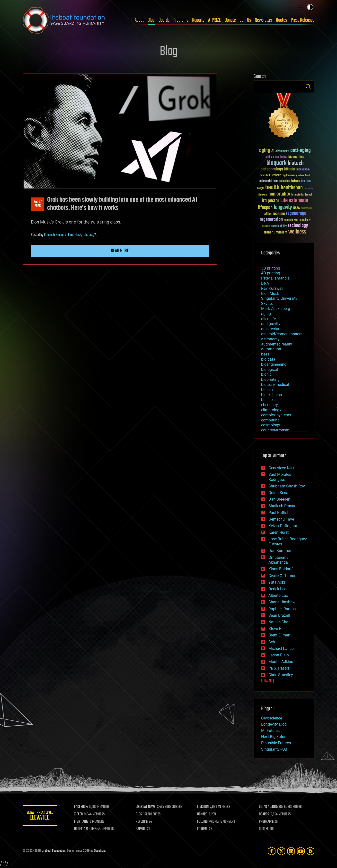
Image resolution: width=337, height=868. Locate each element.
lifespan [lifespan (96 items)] (265, 208)
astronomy (270, 339)
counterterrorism (275, 430)
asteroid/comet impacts (282, 334)
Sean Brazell (279, 615)
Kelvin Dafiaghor (283, 526)
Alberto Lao (278, 595)
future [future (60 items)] (295, 181)
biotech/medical (275, 385)
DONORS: (203, 814)
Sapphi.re (100, 851)
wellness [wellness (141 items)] (297, 232)
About (139, 20)
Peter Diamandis (275, 278)
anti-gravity (271, 324)
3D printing (271, 268)
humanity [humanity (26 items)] (308, 189)
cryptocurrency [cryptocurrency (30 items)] (289, 176)
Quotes (281, 20)
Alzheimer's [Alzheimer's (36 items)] (282, 151)
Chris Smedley (281, 675)
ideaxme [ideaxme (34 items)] (263, 195)
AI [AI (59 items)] (273, 151)
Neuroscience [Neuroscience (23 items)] (307, 209)
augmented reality (277, 344)
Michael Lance (281, 649)
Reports (198, 20)
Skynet (267, 303)
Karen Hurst (279, 532)
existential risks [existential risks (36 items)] (269, 181)
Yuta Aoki (277, 582)
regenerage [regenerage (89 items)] (296, 214)
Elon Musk (75, 235)
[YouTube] (301, 851)
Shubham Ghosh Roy (287, 486)
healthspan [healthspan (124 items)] (292, 188)
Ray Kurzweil (272, 288)
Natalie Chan (279, 622)
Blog (151, 20)
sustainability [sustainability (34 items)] (279, 226)
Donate (230, 20)
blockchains (271, 395)
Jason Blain (279, 655)
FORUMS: (203, 829)
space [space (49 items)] (266, 226)
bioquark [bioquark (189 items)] (276, 163)
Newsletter (263, 20)
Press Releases (303, 20)
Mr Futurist (270, 731)
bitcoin (267, 390)
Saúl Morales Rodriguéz (280, 477)
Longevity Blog (274, 724)
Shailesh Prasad (54, 235)
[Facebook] (272, 851)
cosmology (271, 425)
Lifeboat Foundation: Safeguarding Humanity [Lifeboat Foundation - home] (64, 20)
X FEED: (79, 814)
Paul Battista (279, 513)
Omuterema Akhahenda (279, 560)
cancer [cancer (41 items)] (276, 176)
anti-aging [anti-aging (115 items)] (301, 151)
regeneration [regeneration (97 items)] (271, 219)
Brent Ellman (279, 635)
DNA (265, 283)
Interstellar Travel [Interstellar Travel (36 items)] (302, 195)
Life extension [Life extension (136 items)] (294, 201)
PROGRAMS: (266, 822)
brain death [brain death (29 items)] (266, 176)
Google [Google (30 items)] (261, 189)
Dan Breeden (279, 499)
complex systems (276, 415)
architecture (271, 329)
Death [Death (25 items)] (308, 176)
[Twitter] (281, 851)
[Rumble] (310, 851)
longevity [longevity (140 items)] (283, 207)
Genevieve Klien (282, 468)
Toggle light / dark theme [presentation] (310, 7)
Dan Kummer (280, 551)
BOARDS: (264, 814)
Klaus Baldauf (281, 569)
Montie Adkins (281, 662)
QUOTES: (264, 829)
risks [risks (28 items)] (296, 220)
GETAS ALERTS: (268, 807)
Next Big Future (274, 737)
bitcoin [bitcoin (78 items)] (290, 169)
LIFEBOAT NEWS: (146, 807)
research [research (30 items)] (288, 220)
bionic (266, 374)
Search (308, 86)
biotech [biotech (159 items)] (296, 163)
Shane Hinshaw (282, 602)
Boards (164, 20)
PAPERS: (141, 829)
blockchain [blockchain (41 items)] (303, 170)
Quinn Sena (278, 493)
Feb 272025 (38, 204)
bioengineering (274, 364)
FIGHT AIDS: (82, 822)
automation (271, 349)
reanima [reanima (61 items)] (279, 214)
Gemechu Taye (281, 519)
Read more (120, 251)
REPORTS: (142, 822)
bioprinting (270, 379)
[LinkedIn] (291, 851)
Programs (181, 20)
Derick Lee (277, 589)
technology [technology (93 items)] (298, 226)
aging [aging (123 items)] (265, 151)
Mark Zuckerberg (276, 309)
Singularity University (279, 298)
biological (270, 369)
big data (268, 359)
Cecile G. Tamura (283, 576)
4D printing (271, 273)
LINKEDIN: (204, 807)
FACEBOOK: (81, 807)
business (269, 400)
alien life (268, 319)
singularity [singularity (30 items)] (305, 220)
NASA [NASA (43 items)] (297, 208)
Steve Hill (276, 629)
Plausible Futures (276, 743)
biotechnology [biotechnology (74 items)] (272, 169)
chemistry (270, 405)
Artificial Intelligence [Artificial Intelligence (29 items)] (276, 157)
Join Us (245, 20)
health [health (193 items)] (272, 188)
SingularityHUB (274, 749)
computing (270, 420)
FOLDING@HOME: (208, 822)
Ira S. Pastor (279, 668)
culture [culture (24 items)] (301, 176)
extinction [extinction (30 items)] (284, 181)
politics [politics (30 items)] (268, 214)
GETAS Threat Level (40, 816)
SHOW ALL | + (269, 681)
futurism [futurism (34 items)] (306, 181)
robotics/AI (90, 235)
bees (265, 354)
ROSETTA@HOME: (85, 829)
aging (266, 314)
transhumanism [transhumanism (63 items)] (275, 232)
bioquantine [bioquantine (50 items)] (296, 157)
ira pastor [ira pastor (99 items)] (270, 201)
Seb (272, 642)
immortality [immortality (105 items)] (279, 194)
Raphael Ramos (282, 609)
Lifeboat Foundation (53, 851)
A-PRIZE (214, 20)
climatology (271, 410)
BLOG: (139, 814)
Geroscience (272, 718)
